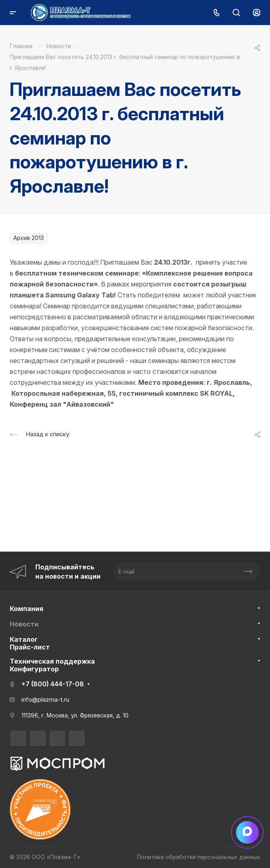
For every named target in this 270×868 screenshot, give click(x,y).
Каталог (24, 639)
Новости (24, 624)
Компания (27, 609)
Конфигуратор (34, 669)
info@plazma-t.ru (45, 700)
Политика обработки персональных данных (199, 857)
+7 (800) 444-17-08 (53, 684)
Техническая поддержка (52, 661)
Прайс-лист (30, 647)
